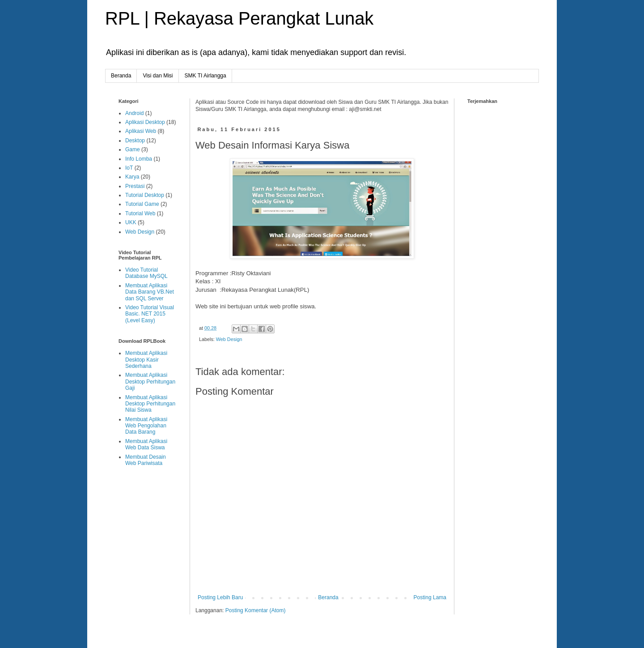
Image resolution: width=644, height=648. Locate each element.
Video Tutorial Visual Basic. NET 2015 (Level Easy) (150, 314)
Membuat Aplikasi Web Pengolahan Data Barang (146, 426)
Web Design (229, 339)
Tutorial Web (140, 213)
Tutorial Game (142, 204)
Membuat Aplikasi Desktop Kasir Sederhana (146, 360)
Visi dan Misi (158, 76)
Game (133, 149)
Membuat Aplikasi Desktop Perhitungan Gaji (150, 382)
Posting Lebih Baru (220, 597)
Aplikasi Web (141, 131)
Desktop (135, 141)
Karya (132, 177)
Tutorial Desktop (145, 195)
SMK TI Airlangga (205, 76)
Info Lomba (139, 159)
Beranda (121, 76)
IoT (129, 168)
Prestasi (135, 186)
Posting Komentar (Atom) (256, 610)
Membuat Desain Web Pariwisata (146, 460)
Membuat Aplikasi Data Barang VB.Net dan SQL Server (150, 292)
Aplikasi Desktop (145, 122)
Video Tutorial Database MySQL (146, 273)
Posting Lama (430, 597)
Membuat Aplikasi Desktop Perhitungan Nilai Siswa (150, 404)
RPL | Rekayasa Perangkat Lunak (239, 18)
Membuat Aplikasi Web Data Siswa (146, 444)
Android (134, 113)
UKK (131, 222)
